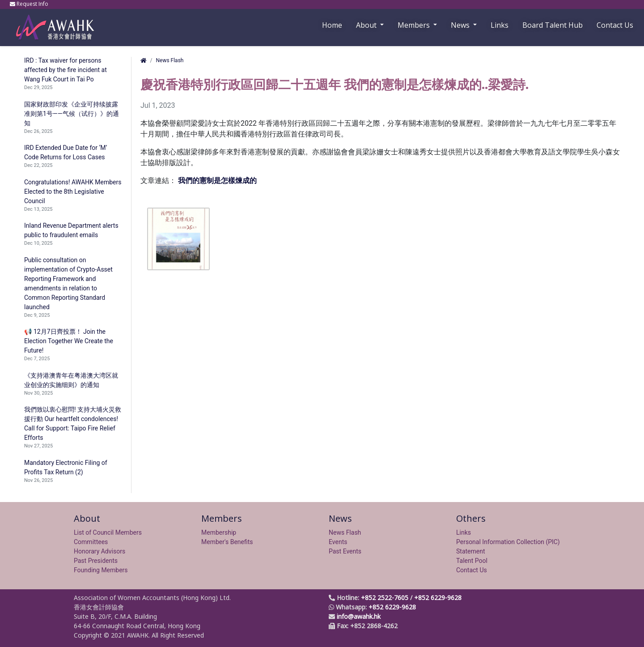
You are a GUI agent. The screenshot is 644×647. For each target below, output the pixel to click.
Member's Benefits (227, 542)
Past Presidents (96, 561)
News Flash (169, 60)
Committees (91, 542)
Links (464, 532)
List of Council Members (108, 532)
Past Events (345, 551)
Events (338, 542)
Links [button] (500, 25)
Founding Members (101, 570)
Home (332, 25)
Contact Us (615, 25)
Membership (219, 532)
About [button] (367, 25)
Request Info (30, 4)
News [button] (461, 25)
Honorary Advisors (100, 551)
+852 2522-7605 (385, 598)
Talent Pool (472, 561)
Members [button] (415, 25)
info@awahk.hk (359, 616)
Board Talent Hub (553, 25)
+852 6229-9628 (438, 598)
